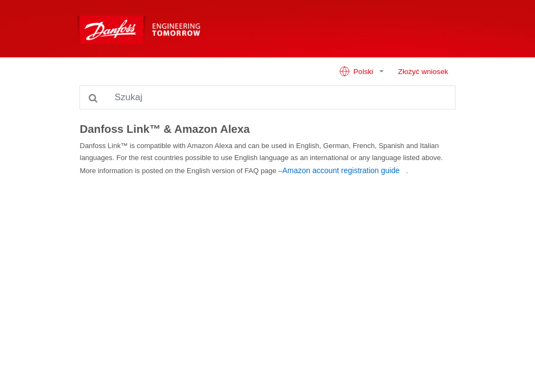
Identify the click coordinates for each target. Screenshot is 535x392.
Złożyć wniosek (423, 72)
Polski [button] (357, 71)
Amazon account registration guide (341, 170)
